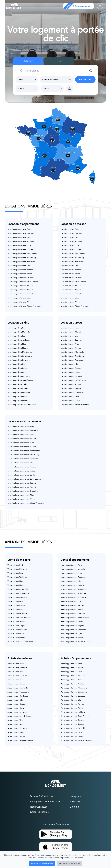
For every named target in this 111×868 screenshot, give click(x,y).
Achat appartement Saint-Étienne (75, 716)
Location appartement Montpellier (22, 254)
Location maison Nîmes (70, 302)
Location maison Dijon (70, 298)
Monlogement (49, 862)
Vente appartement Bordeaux (73, 597)
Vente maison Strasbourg (18, 593)
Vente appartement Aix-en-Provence (76, 642)
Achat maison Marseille (17, 668)
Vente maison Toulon (16, 622)
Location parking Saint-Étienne (20, 380)
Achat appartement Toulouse (73, 676)
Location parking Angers (18, 389)
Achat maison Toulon (16, 720)
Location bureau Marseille (72, 332)
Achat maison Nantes (16, 684)
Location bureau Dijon (70, 397)
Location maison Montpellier (73, 254)
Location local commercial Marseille (23, 431)
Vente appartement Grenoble (73, 630)
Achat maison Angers (16, 724)
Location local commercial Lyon (21, 435)
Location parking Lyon (17, 336)
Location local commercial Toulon (22, 483)
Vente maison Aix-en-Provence (20, 642)
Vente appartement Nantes (72, 585)
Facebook (75, 802)
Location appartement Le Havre (21, 278)
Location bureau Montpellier (73, 352)
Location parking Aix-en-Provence (22, 405)
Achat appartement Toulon (72, 720)
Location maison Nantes (71, 250)
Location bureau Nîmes (70, 401)
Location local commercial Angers (22, 487)
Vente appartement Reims (72, 610)
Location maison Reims (70, 274)
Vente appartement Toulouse (73, 577)
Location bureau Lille (69, 364)
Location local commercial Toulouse (22, 439)
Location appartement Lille (19, 266)
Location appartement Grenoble (21, 294)
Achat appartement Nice (71, 680)
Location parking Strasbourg (20, 356)
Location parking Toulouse (19, 340)
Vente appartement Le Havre (73, 614)
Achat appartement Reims (72, 708)
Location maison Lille (69, 266)
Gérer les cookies (39, 812)
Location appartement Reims (20, 274)
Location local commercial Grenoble (23, 491)
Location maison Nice (70, 245)
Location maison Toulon (71, 286)
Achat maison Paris (16, 664)
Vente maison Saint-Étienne (19, 618)
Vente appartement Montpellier (74, 589)
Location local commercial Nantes (22, 447)
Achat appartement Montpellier (74, 688)
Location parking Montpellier (20, 352)
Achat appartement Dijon (71, 732)
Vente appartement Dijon (71, 634)
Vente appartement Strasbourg (74, 593)
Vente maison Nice (15, 581)
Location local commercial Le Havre (22, 475)
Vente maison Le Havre (17, 614)
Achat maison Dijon (16, 732)
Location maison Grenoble (72, 294)
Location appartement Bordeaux (21, 262)
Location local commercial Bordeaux (23, 459)
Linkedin (74, 807)
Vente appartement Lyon (71, 573)
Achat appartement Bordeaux (73, 696)
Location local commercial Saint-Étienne (24, 479)
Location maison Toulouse (72, 241)
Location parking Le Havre (19, 376)
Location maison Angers (71, 290)
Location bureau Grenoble (72, 393)
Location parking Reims (17, 372)
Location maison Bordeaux (72, 262)
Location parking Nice (17, 344)
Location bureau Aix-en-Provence (75, 405)
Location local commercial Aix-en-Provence (26, 503)
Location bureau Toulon (71, 384)
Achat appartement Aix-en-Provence (76, 740)
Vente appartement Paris (71, 565)
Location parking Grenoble (19, 393)
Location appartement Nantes (20, 250)
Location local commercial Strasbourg (23, 455)
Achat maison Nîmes (16, 736)
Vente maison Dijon (16, 634)
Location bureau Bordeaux (72, 360)
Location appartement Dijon (19, 298)
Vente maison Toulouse (17, 577)
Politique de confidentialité (45, 802)
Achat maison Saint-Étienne (19, 716)
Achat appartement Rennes (72, 704)
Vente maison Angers (16, 626)
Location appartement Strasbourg (22, 258)
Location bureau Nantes (71, 348)
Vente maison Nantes (16, 585)
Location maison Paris (70, 229)
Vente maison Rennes (16, 606)
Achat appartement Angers (72, 724)
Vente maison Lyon (15, 573)
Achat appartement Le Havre (73, 712)
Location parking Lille (16, 364)
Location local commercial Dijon (21, 495)
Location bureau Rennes (71, 368)
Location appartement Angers (20, 290)
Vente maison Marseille (17, 569)
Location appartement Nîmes (20, 302)
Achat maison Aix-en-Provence (20, 740)
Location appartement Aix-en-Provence (24, 306)
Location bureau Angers (71, 389)
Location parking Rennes (18, 368)
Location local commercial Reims (21, 471)
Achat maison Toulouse (17, 676)
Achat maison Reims (16, 708)
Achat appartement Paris (71, 664)
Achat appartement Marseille (73, 668)
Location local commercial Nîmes (21, 499)
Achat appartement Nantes (72, 684)
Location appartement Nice (19, 245)
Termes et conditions (42, 796)
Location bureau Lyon (70, 336)
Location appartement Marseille (21, 233)
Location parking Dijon (17, 397)
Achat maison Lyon (15, 672)
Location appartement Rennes (20, 270)
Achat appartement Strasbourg (74, 692)
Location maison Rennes (71, 270)
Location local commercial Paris (21, 427)
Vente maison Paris (15, 565)
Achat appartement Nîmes (72, 736)
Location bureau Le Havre (72, 376)
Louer (59, 61)
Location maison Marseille (72, 233)
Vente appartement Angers (72, 626)
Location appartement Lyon (19, 237)
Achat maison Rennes (16, 704)
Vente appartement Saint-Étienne (75, 618)
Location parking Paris (17, 328)
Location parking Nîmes (17, 401)
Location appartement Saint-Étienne (23, 282)
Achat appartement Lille (71, 700)
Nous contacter (39, 807)
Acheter (28, 61)
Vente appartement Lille (71, 601)
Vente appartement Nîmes (72, 638)
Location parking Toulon (18, 384)
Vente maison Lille (15, 601)
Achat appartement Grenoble (73, 728)
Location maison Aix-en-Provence (75, 306)
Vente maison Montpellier (18, 589)
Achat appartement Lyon (71, 672)
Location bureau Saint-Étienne (73, 380)
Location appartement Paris (19, 229)
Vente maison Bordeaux (17, 597)
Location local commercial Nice (21, 443)
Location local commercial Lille (20, 463)
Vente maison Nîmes (16, 638)
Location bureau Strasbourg (73, 356)
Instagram (75, 796)
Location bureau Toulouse (72, 340)
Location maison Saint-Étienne (73, 282)
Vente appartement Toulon (72, 622)
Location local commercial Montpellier (24, 451)
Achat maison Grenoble (17, 728)
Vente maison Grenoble (17, 630)
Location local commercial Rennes (22, 467)
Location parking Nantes (18, 348)
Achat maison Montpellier (18, 688)
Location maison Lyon (70, 237)
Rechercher (85, 79)
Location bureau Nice (70, 344)
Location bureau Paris (70, 328)
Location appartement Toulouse (21, 241)
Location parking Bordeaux (19, 360)
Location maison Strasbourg (73, 258)
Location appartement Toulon (20, 286)
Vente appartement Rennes (72, 606)
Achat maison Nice (15, 680)
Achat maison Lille (15, 700)
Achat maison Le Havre (17, 712)
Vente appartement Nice (71, 581)
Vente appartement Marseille (73, 569)
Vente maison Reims (16, 610)
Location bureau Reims (70, 372)
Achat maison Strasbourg (18, 692)
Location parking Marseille (19, 332)
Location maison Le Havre (72, 278)
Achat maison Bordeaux (18, 696)
